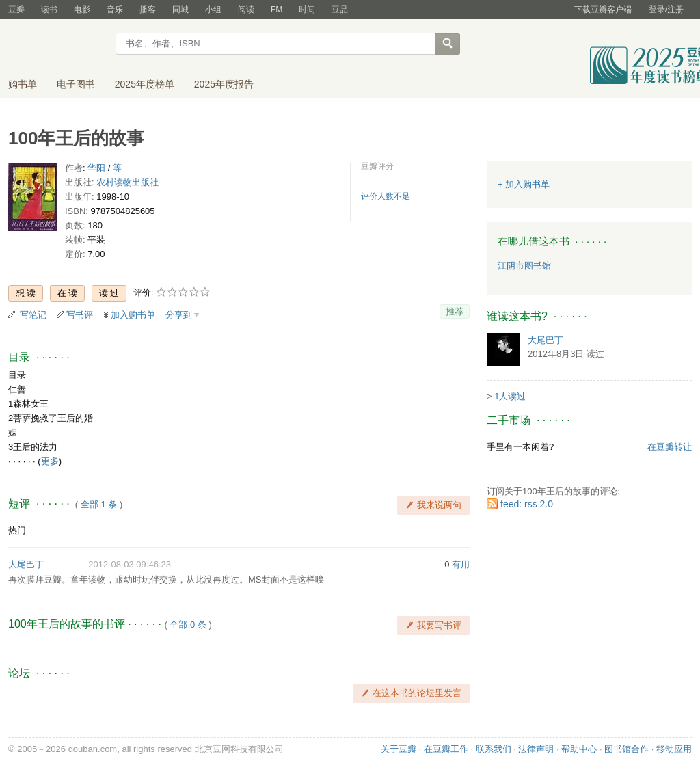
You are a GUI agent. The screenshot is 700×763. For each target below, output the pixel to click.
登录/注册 (666, 10)
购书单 (23, 84)
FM (277, 10)
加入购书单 (133, 315)
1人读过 (510, 396)
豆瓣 (16, 10)
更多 (50, 461)
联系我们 (494, 749)
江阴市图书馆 (524, 266)
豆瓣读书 (58, 45)
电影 (82, 10)
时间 (307, 10)
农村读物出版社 (127, 182)
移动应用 (674, 749)
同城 (180, 10)
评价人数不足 (386, 196)
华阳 (96, 168)
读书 (49, 10)
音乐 (115, 10)
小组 (213, 10)
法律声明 (536, 749)
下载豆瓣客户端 (603, 10)
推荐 (455, 311)
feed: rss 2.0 (527, 504)
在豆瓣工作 (446, 749)
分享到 (179, 315)
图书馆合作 (627, 749)
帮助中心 (579, 749)
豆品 (340, 10)
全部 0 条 (188, 625)
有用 (461, 564)
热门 (17, 530)
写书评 (80, 315)
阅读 (246, 10)
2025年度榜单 (145, 84)
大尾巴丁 (26, 564)
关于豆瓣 (399, 749)
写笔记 (33, 315)
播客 (148, 10)
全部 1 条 (99, 504)
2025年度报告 (224, 84)
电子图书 (76, 84)
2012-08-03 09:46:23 (130, 564)
